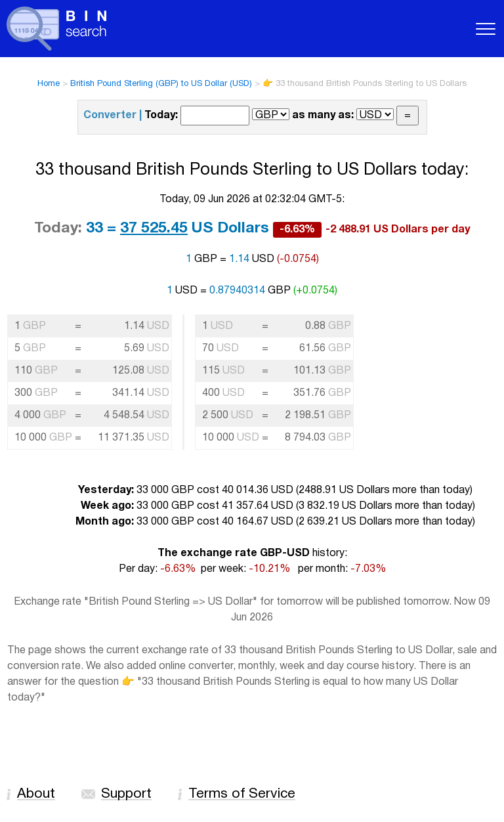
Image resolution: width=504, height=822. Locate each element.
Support (126, 794)
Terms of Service (242, 794)
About (36, 794)
